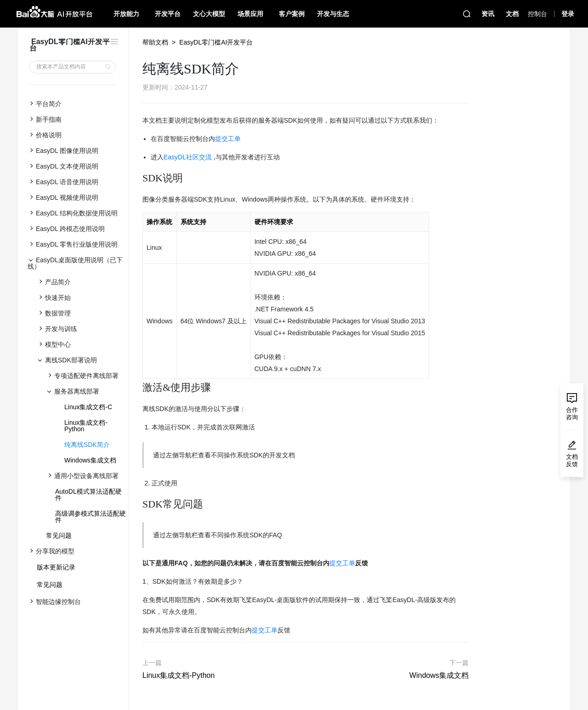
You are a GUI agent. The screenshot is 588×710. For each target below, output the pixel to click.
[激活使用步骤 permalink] (138, 388)
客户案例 (292, 14)
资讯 (488, 14)
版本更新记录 (56, 567)
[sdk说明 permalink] (138, 178)
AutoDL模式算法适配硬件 (88, 495)
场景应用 (250, 14)
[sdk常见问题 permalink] (138, 504)
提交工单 (228, 139)
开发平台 (168, 14)
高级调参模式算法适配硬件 (90, 517)
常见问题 (59, 535)
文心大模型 (209, 14)
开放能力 (126, 14)
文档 (512, 14)
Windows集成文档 (90, 460)
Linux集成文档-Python (86, 426)
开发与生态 (333, 14)
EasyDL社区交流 (188, 157)
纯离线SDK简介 (87, 445)
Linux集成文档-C (88, 407)
